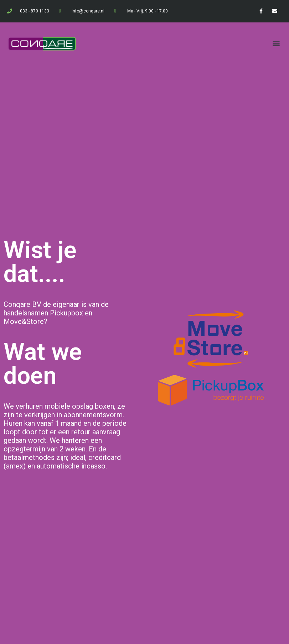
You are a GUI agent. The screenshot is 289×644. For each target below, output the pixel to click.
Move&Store (24, 321)
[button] (276, 44)
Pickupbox (66, 313)
